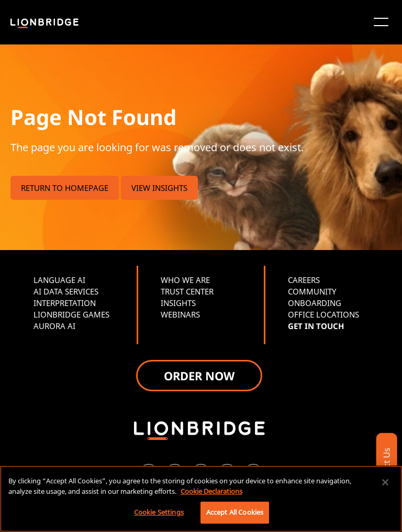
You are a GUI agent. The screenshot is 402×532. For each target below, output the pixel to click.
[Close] (385, 482)
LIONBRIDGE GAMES (71, 314)
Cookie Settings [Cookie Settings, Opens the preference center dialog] (159, 512)
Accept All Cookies (235, 512)
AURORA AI (54, 326)
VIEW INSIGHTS (159, 188)
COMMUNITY (312, 291)
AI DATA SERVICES (66, 291)
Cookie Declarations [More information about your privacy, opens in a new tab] (211, 491)
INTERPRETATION (65, 303)
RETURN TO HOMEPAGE (65, 188)
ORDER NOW (199, 376)
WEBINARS (180, 314)
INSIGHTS (178, 303)
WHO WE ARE (185, 280)
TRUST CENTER (187, 291)
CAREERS (304, 280)
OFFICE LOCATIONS (323, 314)
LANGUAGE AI (59, 280)
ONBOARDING (315, 303)
